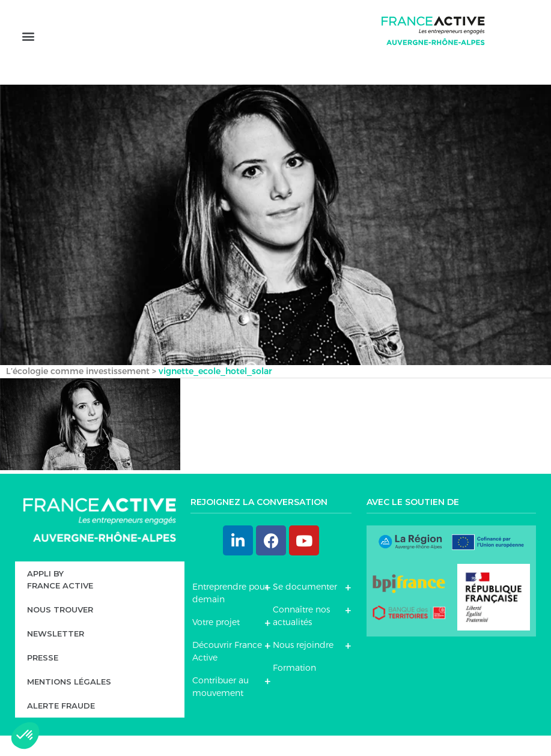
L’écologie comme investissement (78, 392)
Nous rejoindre (303, 666)
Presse (43, 678)
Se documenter (305, 608)
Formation (294, 689)
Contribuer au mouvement (221, 708)
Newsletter (56, 654)
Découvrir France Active (227, 672)
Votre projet (216, 643)
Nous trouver (60, 630)
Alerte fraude (61, 726)
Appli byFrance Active (60, 600)
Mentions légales (69, 702)
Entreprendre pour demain (230, 614)
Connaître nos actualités (301, 637)
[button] (28, 53)
